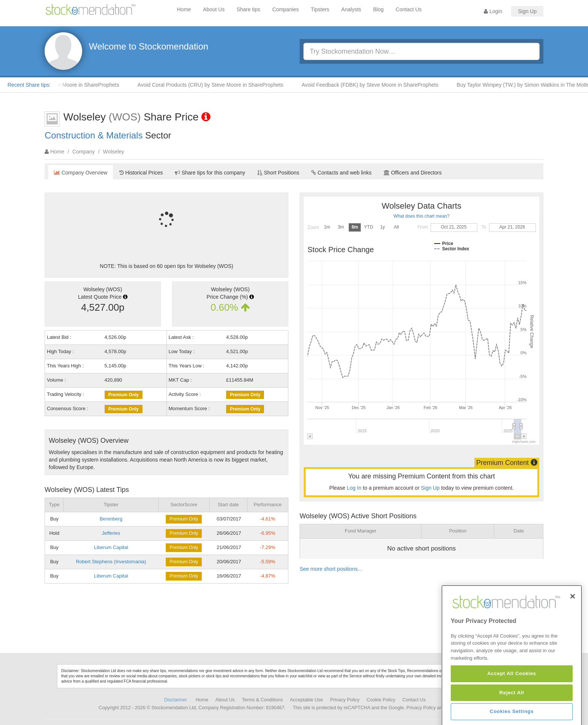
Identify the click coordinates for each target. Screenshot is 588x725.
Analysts (351, 9)
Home (184, 9)
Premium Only (124, 395)
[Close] (573, 635)
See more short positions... (331, 569)
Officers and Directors (413, 173)
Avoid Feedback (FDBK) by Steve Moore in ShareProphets (378, 85)
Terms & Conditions (262, 700)
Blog (378, 9)
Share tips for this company (210, 173)
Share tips (248, 9)
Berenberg (111, 519)
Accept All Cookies (511, 712)
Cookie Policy (381, 700)
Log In (354, 488)
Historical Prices (141, 173)
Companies (286, 9)
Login (493, 11)
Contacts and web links (341, 173)
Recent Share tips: (29, 85)
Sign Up (527, 11)
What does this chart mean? (421, 216)
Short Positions (278, 173)
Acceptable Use (306, 700)
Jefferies (111, 533)
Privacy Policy (345, 700)
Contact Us (409, 9)
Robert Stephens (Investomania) (111, 562)
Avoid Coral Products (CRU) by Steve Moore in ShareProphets (219, 85)
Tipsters (320, 9)
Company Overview (81, 173)
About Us (214, 9)
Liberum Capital (111, 547)
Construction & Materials (94, 135)
